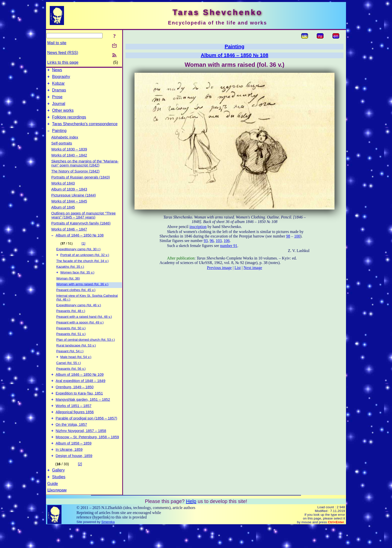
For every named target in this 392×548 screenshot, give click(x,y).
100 (297, 236)
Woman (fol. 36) (68, 288)
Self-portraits (62, 151)
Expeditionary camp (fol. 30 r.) (78, 257)
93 (206, 241)
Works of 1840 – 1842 (69, 163)
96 (212, 241)
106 (227, 241)
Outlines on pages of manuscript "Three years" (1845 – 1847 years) (83, 223)
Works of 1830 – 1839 (69, 157)
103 (219, 241)
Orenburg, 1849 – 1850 (75, 399)
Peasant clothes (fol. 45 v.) (76, 299)
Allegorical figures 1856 (75, 427)
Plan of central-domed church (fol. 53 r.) (85, 349)
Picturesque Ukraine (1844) (73, 203)
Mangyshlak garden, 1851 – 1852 (83, 413)
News (57, 71)
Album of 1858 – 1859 (74, 462)
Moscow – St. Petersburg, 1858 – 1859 (87, 455)
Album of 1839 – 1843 (69, 197)
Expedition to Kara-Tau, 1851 (79, 406)
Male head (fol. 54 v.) (76, 367)
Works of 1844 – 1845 (69, 209)
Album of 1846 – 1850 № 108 (80, 243)
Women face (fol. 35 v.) (77, 282)
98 (288, 236)
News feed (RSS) (63, 53)
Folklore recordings (69, 123)
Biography (61, 78)
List (238, 268)
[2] (80, 484)
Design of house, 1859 (74, 476)
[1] (83, 252)
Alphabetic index (65, 145)
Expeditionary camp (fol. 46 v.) (79, 314)
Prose (57, 101)
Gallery (58, 491)
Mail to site (57, 43)
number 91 (229, 246)
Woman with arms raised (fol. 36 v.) (82, 293)
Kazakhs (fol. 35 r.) (70, 275)
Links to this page (63, 62)
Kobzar (58, 86)
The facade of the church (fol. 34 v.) (82, 270)
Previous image (219, 268)
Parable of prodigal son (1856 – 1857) (86, 434)
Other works (63, 116)
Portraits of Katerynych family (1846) (81, 231)
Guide (53, 505)
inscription (198, 227)
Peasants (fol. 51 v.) (71, 343)
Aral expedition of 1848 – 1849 (81, 392)
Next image (253, 268)
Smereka (108, 544)
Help (191, 523)
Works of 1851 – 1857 (74, 420)
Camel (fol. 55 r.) (69, 373)
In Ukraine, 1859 (69, 469)
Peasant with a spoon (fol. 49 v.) (80, 332)
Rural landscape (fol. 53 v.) (76, 355)
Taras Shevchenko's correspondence (85, 131)
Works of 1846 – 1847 (69, 237)
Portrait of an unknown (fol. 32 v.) (85, 264)
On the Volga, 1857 (71, 441)
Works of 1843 (63, 191)
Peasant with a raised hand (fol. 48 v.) (84, 326)
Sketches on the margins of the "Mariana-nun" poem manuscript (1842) (85, 171)
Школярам (57, 512)
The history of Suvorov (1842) (75, 179)
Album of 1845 (63, 215)
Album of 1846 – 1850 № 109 (80, 385)
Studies (59, 499)
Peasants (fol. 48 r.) (71, 320)
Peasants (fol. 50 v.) (71, 337)
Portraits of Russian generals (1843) (81, 185)
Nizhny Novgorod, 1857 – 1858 (81, 448)
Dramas (59, 93)
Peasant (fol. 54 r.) (70, 360)
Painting (59, 138)
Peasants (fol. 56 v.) (71, 378)
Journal (58, 108)
